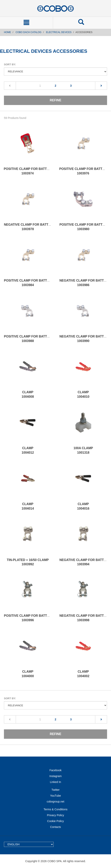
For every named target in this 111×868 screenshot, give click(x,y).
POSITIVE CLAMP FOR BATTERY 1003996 (29, 618)
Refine (55, 100)
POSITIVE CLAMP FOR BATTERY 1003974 (28, 171)
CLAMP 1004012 (28, 450)
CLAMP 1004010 (83, 394)
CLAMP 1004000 (28, 674)
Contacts (55, 827)
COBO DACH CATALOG (28, 32)
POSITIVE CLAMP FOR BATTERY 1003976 (84, 171)
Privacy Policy (55, 815)
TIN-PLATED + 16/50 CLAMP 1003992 (28, 562)
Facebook (55, 770)
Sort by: (10, 64)
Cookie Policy (55, 821)
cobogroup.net (56, 802)
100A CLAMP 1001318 (83, 450)
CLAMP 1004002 (83, 674)
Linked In (55, 782)
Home (7, 32)
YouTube (55, 796)
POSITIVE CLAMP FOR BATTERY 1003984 (29, 283)
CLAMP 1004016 (83, 506)
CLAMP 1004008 (28, 394)
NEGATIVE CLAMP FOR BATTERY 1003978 (29, 227)
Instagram (55, 776)
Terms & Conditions (55, 809)
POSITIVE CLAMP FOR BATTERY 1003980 (84, 227)
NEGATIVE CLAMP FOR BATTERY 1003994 (85, 562)
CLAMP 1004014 (28, 506)
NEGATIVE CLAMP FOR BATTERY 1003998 (85, 618)
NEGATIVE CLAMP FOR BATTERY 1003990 (85, 339)
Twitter (55, 790)
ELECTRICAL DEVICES (59, 32)
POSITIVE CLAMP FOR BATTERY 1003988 (29, 339)
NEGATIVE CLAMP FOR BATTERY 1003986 (85, 283)
